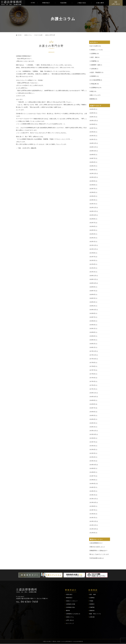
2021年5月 (92, 260)
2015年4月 (92, 450)
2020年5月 (92, 298)
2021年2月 (92, 268)
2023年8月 (92, 185)
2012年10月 (93, 529)
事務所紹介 (46, 3)
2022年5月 (92, 230)
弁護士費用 (100, 3)
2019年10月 (93, 310)
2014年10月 (93, 465)
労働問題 (92, 607)
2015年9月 (92, 438)
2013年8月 (92, 506)
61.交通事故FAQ (94, 88)
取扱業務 (64, 3)
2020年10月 (93, 283)
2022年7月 (92, 223)
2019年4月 (92, 325)
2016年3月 (92, 423)
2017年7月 (92, 370)
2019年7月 (92, 317)
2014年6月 (92, 480)
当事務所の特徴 (71, 604)
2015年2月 (92, 457)
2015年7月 (92, 442)
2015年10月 (93, 434)
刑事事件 (92, 604)
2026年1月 (92, 117)
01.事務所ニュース (95, 50)
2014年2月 (92, 491)
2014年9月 (92, 468)
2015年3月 (92, 453)
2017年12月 (93, 351)
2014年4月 (92, 484)
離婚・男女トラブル (95, 614)
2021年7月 (92, 257)
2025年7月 (92, 128)
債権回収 (92, 611)
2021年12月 (93, 245)
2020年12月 (93, 276)
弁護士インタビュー (72, 601)
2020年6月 (92, 294)
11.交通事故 (93, 54)
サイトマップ (70, 623)
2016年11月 (93, 393)
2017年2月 (92, 385)
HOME (33, 3)
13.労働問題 (93, 61)
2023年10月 (93, 177)
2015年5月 (92, 446)
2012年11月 (93, 525)
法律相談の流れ (71, 607)
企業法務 (92, 617)
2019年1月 (92, 329)
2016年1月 (92, 427)
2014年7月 (92, 476)
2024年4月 (92, 162)
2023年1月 (92, 204)
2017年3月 (92, 381)
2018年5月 (92, 340)
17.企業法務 (93, 69)
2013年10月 (93, 502)
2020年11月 (93, 279)
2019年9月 (92, 313)
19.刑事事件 (93, 76)
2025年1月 (92, 139)
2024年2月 (92, 166)
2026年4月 (92, 109)
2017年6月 (92, 374)
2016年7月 (92, 408)
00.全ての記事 (38, 35)
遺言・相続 (93, 594)
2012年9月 (92, 533)
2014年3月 (92, 487)
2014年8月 (92, 472)
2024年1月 (92, 170)
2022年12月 (93, 208)
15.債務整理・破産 (95, 65)
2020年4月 (92, 302)
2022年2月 (92, 238)
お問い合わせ (116, 4)
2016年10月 (93, 397)
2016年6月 (92, 412)
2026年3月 (92, 113)
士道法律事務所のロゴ (96, 543)
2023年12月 (93, 173)
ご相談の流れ (82, 3)
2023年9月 (92, 181)
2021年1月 (92, 272)
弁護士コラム (28, 35)
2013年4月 (92, 514)
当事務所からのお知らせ (73, 614)
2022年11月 (93, 211)
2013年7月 (92, 510)
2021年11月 (93, 249)
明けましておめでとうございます (99, 554)
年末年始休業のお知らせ (97, 558)
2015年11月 (93, 431)
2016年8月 (92, 404)
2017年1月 (92, 389)
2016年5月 (92, 415)
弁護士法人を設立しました (97, 547)
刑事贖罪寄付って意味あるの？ (99, 551)
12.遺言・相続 (94, 57)
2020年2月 (92, 306)
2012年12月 (93, 521)
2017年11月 (93, 355)
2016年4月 (92, 419)
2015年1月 (92, 461)
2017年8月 (92, 366)
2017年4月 (92, 378)
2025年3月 (92, 136)
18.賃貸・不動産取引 (95, 72)
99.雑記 (92, 91)
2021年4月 (92, 264)
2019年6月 (92, 321)
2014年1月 (92, 495)
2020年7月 (92, 291)
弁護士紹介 (69, 594)
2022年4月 (92, 234)
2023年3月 (92, 200)
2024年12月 (93, 143)
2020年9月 (92, 287)
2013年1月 (92, 518)
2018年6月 (92, 336)
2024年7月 (92, 158)
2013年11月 (93, 499)
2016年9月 (92, 400)
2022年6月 (92, 226)
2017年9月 (92, 363)
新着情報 (92, 99)
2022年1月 (92, 242)
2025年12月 (93, 121)
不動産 (91, 601)
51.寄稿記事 (93, 84)
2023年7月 (92, 189)
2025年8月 (92, 124)
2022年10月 (93, 215)
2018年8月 (92, 332)
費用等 (68, 611)
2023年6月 (92, 192)
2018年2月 (92, 344)
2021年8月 (92, 253)
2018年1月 (92, 347)
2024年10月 (93, 151)
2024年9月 (92, 155)
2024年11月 (93, 147)
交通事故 (92, 598)
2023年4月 (92, 196)
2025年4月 (92, 132)
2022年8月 (92, 219)
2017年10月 (93, 359)
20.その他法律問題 (95, 80)
